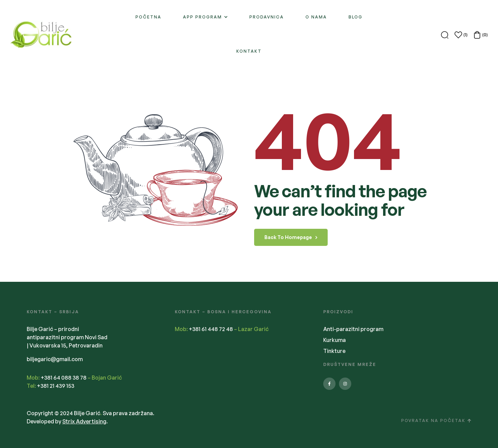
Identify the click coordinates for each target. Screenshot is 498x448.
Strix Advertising (84, 421)
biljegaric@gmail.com (55, 359)
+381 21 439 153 (56, 386)
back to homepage (291, 237)
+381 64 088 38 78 (64, 378)
